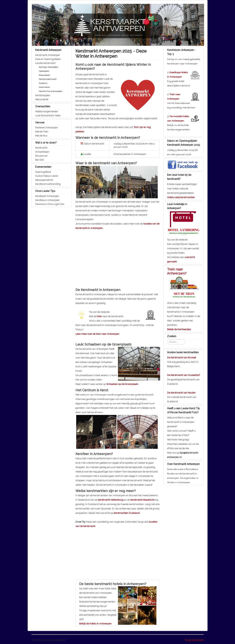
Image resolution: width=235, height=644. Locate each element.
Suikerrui (43, 83)
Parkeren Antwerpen (47, 128)
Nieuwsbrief (42, 99)
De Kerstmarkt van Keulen (181, 393)
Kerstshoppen (43, 95)
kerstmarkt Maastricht (142, 500)
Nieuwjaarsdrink (44, 180)
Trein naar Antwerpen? (177, 271)
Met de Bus (41, 136)
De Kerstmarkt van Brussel (182, 358)
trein (99, 316)
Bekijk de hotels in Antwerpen (95, 624)
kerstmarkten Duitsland (127, 513)
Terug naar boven (194, 640)
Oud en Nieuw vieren (47, 176)
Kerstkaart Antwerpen (47, 196)
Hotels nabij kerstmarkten (181, 197)
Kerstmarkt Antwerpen (48, 55)
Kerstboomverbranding (48, 184)
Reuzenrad (41, 156)
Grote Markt (44, 87)
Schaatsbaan (42, 152)
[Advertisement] (106, 256)
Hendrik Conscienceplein (51, 91)
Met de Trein (42, 132)
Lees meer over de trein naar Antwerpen (97, 334)
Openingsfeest (43, 172)
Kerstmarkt (41, 148)
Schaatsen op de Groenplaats (122, 384)
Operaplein (44, 71)
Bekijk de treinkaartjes (179, 329)
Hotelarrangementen (47, 111)
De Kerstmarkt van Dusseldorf (183, 375)
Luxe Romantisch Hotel (48, 115)
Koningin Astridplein (49, 67)
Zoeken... (167, 339)
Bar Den (40, 160)
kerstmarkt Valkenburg (111, 500)
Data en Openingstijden (48, 59)
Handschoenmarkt (48, 79)
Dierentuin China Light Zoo (50, 204)
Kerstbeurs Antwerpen (47, 200)
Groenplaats (44, 75)
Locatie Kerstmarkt (45, 63)
